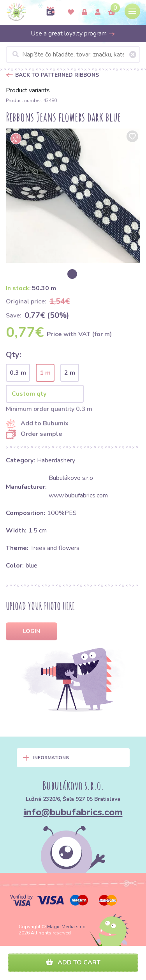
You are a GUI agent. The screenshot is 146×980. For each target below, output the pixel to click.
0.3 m (18, 373)
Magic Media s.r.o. (67, 927)
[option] (73, 196)
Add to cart (73, 962)
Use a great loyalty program (73, 33)
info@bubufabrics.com (73, 812)
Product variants (28, 90)
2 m (70, 373)
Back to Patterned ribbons (57, 75)
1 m (45, 373)
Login (32, 631)
